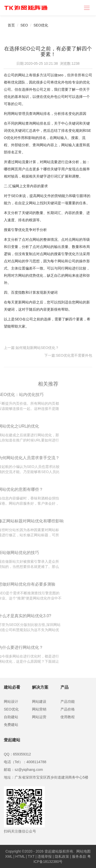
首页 (11, 25)
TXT (31, 856)
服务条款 (79, 856)
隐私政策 (62, 856)
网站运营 (39, 717)
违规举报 (45, 856)
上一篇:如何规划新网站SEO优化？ (31, 348)
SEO (24, 25)
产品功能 (68, 701)
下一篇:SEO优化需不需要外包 (68, 355)
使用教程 (68, 717)
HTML (20, 856)
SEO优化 (41, 25)
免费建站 (11, 725)
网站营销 (39, 709)
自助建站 (11, 717)
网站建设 (39, 701)
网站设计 (11, 701)
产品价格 (68, 709)
